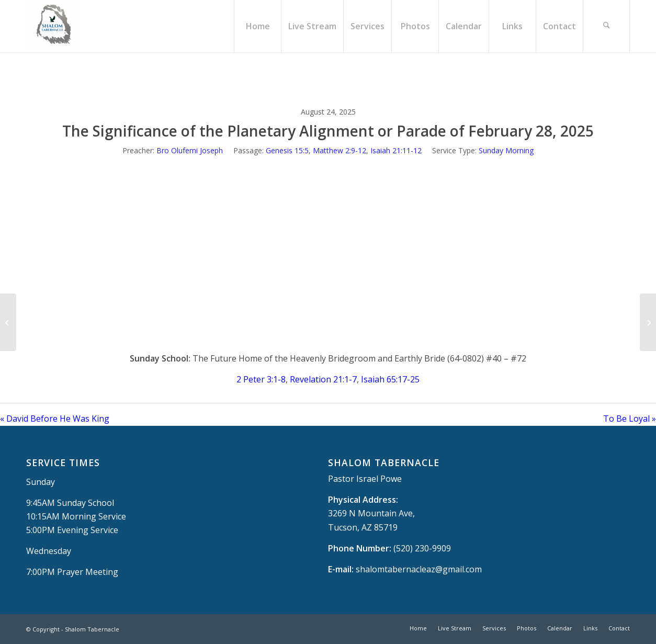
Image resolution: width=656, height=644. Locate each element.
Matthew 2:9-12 (340, 150)
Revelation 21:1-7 (323, 379)
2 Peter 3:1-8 (261, 379)
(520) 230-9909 (422, 548)
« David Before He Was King (55, 419)
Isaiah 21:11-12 (396, 150)
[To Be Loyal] (648, 322)
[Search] (606, 26)
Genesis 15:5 (287, 150)
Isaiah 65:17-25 (390, 379)
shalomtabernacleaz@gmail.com (419, 569)
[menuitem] (257, 26)
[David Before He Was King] (8, 322)
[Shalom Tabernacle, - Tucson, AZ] (52, 26)
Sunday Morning (506, 150)
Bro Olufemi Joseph (190, 150)
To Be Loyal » (630, 419)
